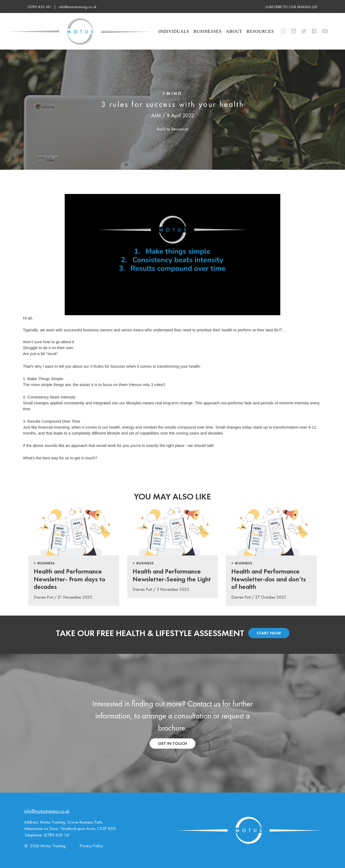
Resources (260, 31)
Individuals (174, 31)
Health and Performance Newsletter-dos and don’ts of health (269, 579)
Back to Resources (173, 129)
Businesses (208, 31)
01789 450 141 (57, 835)
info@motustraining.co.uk (78, 7)
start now (269, 633)
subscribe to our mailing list (291, 7)
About (234, 31)
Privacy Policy (91, 846)
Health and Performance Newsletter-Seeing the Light (172, 575)
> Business (44, 563)
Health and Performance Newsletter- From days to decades (70, 579)
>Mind (172, 93)
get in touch (172, 743)
